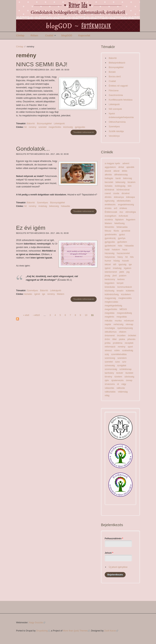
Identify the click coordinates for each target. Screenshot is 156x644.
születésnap (125, 369)
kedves (121, 279)
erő (116, 208)
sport (130, 347)
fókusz (108, 231)
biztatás (28, 294)
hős (132, 257)
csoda (116, 193)
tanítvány (109, 373)
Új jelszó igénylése (118, 567)
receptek (129, 343)
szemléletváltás (119, 354)
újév (107, 380)
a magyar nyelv (112, 163)
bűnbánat (109, 190)
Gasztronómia (116, 95)
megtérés (109, 317)
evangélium (110, 216)
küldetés (130, 291)
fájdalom (119, 220)
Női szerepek (115, 109)
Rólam (34, 35)
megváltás (122, 317)
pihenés (131, 339)
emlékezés (110, 204)
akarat (108, 171)
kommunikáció (125, 287)
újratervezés (117, 380)
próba (108, 343)
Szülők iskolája (116, 131)
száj (107, 354)
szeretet (42, 127)
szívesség (110, 365)
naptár (108, 324)
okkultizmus (111, 332)
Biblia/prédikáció (117, 63)
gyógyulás (80, 127)
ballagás (109, 178)
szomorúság (111, 369)
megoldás (110, 313)
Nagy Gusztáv (37, 622)
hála (120, 246)
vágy (124, 384)
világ (107, 395)
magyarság (110, 298)
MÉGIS (123, 309)
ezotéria (109, 220)
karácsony (110, 279)
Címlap (20, 35)
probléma (118, 343)
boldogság (120, 186)
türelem (118, 377)
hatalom (116, 249)
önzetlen (121, 335)
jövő (115, 276)
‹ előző (36, 315)
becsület (109, 182)
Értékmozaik (111, 212)
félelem (61, 294)
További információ (85, 132)
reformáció (110, 347)
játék (122, 272)
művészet (129, 321)
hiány (120, 257)
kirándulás (110, 287)
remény (33, 127)
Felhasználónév (114, 538)
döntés (108, 197)
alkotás (108, 175)
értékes (123, 208)
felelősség (120, 223)
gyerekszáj (110, 238)
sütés (117, 350)
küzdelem (126, 294)
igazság (122, 264)
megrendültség (124, 313)
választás (109, 388)
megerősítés (55, 127)
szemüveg (110, 358)
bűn (130, 186)
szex (117, 362)
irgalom (128, 268)
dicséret (125, 193)
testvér (120, 373)
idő (115, 264)
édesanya (119, 197)
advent (126, 163)
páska (122, 339)
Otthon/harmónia (117, 122)
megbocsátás (111, 302)
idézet (108, 264)
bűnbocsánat (123, 190)
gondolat (126, 231)
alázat (116, 171)
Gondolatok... (33, 149)
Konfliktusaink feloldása (121, 100)
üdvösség (129, 377)
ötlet (114, 339)
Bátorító (31, 123)
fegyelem (131, 220)
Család (49, 35)
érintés (108, 208)
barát (118, 178)
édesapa (130, 197)
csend (108, 193)
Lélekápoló (59, 123)
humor (108, 261)
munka (118, 321)
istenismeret (111, 272)
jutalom (123, 276)
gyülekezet (110, 246)
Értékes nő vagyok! (118, 86)
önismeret (110, 335)
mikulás (109, 321)
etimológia (131, 212)
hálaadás (66, 206)
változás (121, 388)
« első (26, 315)
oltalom (122, 332)
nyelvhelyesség (125, 328)
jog (128, 272)
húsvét (125, 261)
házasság (110, 253)
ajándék (130, 167)
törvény (108, 377)
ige (44, 294)
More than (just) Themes (76, 631)
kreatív (120, 291)
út (118, 384)
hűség (117, 261)
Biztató (112, 72)
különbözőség (112, 294)
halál (107, 249)
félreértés (109, 227)
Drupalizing (43, 631)
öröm (107, 339)
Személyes (43, 203)
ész (121, 212)
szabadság (128, 350)
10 (86, 315)
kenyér (120, 283)
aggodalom (110, 167)
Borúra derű (115, 76)
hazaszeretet (123, 253)
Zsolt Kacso (111, 631)
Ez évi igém (31, 228)
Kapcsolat (84, 35)
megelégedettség (113, 306)
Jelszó (109, 553)
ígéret (37, 294)
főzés (116, 231)
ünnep (129, 380)
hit (25, 127)
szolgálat (122, 365)
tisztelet (129, 373)
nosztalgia (110, 328)
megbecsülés (125, 298)
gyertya (122, 238)
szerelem (122, 358)
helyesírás (110, 257)
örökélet (132, 335)
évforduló (123, 216)
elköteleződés (124, 201)
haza (125, 249)
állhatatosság (121, 175)
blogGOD (67, 35)
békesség (54, 206)
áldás (125, 171)
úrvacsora (110, 384)
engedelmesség (126, 204)
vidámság (123, 392)
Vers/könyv (114, 136)
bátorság (128, 178)
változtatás (110, 392)
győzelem (122, 242)
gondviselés (111, 234)
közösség (68, 127)
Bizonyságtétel (44, 123)
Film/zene (114, 90)
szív (124, 362)
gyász (122, 234)
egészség (110, 201)
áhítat (121, 167)
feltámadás (122, 227)
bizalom (132, 182)
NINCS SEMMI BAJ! (42, 64)
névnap (129, 324)
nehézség (119, 324)
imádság (43, 206)
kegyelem (110, 283)
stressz (108, 350)
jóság (107, 276)
